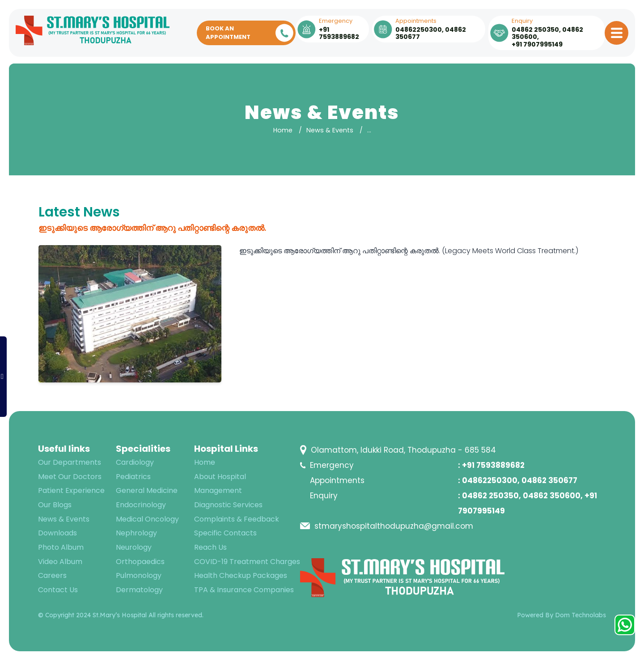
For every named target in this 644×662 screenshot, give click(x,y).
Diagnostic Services (228, 505)
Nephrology (136, 533)
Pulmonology (139, 575)
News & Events (330, 130)
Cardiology (135, 462)
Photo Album (61, 547)
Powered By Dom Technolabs (561, 615)
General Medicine (147, 490)
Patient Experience (71, 490)
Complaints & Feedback (237, 519)
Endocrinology (141, 505)
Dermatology (139, 590)
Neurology (134, 547)
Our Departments (70, 462)
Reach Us (210, 547)
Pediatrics (133, 477)
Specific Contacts (225, 533)
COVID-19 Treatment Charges (247, 562)
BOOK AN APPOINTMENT (250, 33)
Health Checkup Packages (241, 575)
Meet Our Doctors (70, 477)
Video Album (60, 562)
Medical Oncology (147, 519)
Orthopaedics (140, 562)
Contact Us (58, 590)
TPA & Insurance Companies (244, 590)
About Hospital (220, 477)
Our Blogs (55, 505)
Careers (52, 575)
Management (218, 490)
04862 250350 (535, 30)
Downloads (57, 533)
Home (283, 130)
